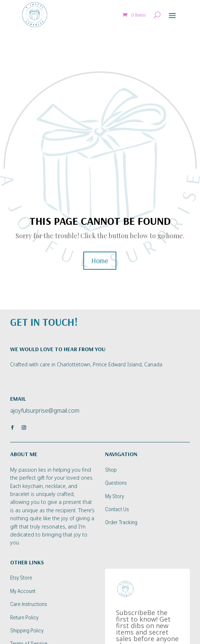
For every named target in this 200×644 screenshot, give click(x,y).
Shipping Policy (27, 631)
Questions (116, 483)
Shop (111, 470)
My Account (23, 591)
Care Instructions (29, 604)
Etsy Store (21, 578)
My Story (114, 496)
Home (100, 260)
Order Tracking (121, 522)
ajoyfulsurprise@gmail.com (45, 411)
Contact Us (117, 509)
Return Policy (24, 618)
